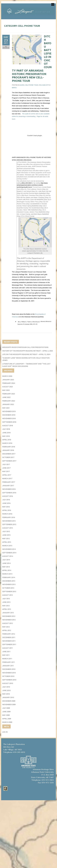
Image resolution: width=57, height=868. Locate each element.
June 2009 (6, 712)
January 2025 (8, 380)
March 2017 (7, 478)
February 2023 (9, 394)
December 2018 (9, 415)
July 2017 (6, 464)
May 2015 (6, 539)
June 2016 (6, 503)
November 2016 (9, 489)
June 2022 (6, 397)
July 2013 (6, 599)
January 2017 (8, 486)
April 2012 (7, 630)
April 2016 (7, 510)
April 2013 (7, 609)
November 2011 (9, 641)
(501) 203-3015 (27, 183)
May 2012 (6, 627)
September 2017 (9, 461)
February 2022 (9, 401)
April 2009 (7, 719)
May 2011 (6, 655)
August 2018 (8, 426)
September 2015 (9, 524)
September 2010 (9, 680)
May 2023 (6, 390)
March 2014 (7, 574)
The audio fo (26, 114)
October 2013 (8, 588)
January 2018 (8, 450)
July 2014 (6, 560)
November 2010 (9, 673)
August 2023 (8, 387)
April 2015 (7, 542)
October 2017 (8, 457)
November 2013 (9, 584)
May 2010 (6, 694)
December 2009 (9, 701)
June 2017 (6, 468)
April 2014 (7, 570)
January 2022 (8, 404)
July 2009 (6, 708)
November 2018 (9, 418)
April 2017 (7, 475)
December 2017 (9, 454)
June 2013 (6, 602)
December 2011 (9, 637)
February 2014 (9, 577)
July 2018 (6, 429)
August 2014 (8, 556)
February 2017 (9, 482)
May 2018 (6, 436)
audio (22, 85)
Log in (5, 732)
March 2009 (7, 722)
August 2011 (8, 648)
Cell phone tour (31, 85)
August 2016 (8, 496)
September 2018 (9, 422)
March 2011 (7, 659)
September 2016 (9, 493)
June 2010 (6, 690)
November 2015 (9, 521)
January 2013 (8, 613)
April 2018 (7, 440)
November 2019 (9, 411)
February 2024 (9, 383)
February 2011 (9, 662)
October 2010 (8, 676)
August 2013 (8, 595)
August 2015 (8, 528)
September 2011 (9, 644)
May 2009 (6, 715)
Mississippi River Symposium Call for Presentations (25, 347)
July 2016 (6, 500)
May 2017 (6, 471)
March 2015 (7, 546)
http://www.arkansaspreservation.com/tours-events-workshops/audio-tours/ (32, 185)
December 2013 (9, 581)
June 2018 (6, 433)
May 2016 (6, 507)
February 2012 (9, 634)
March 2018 (7, 443)
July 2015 (6, 531)
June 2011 (6, 652)
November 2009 (9, 704)
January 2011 (8, 666)
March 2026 (7, 376)
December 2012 (9, 616)
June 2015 (6, 535)
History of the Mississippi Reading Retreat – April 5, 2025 (28, 351)
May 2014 (6, 567)
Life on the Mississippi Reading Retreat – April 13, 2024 (26, 354)
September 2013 (9, 591)
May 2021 (6, 408)
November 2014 (9, 549)
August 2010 (8, 683)
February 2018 (9, 447)
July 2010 (6, 687)
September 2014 (9, 553)
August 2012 (8, 623)
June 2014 (6, 563)
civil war (42, 85)
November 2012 (9, 620)
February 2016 (9, 517)
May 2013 (6, 606)
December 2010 (9, 669)
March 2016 (7, 514)
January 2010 (8, 697)
